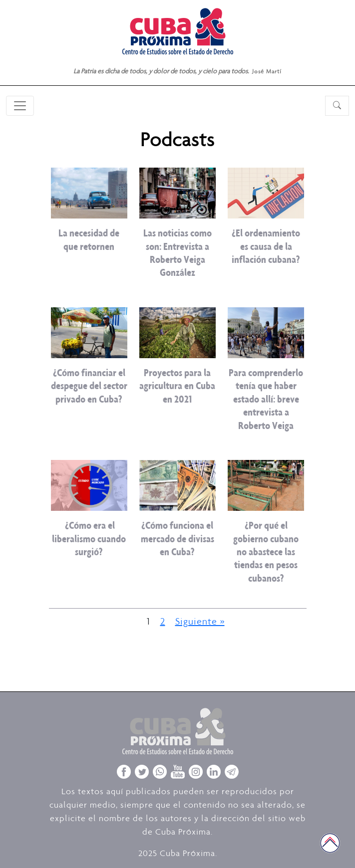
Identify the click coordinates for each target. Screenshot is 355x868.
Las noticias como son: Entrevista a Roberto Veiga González (177, 252)
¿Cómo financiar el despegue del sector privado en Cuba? (89, 386)
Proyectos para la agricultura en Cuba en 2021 (177, 386)
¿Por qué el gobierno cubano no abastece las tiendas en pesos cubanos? (266, 551)
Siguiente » (200, 621)
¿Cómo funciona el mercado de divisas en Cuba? (177, 538)
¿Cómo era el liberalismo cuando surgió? (89, 538)
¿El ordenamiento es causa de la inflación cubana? (266, 246)
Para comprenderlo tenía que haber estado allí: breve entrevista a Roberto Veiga (266, 399)
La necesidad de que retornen (89, 239)
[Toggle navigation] (20, 106)
